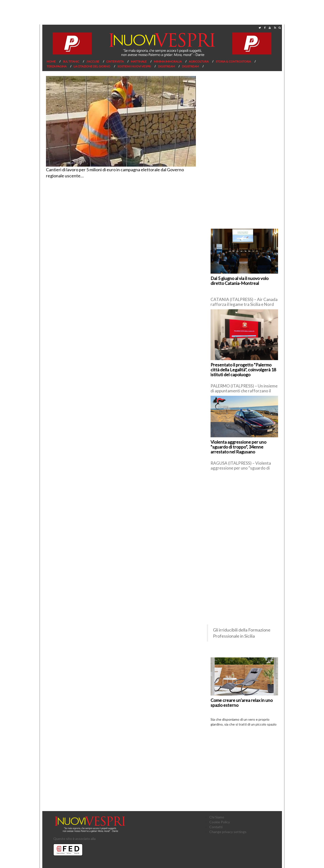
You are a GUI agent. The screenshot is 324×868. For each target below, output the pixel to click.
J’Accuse (93, 61)
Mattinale (139, 61)
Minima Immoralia (168, 61)
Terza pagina (57, 66)
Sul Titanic (71, 61)
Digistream (166, 66)
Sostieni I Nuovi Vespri (134, 66)
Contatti (216, 827)
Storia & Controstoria (233, 61)
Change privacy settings (228, 832)
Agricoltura (199, 61)
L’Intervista (115, 61)
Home (51, 61)
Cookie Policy (220, 822)
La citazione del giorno (92, 66)
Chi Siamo (217, 817)
